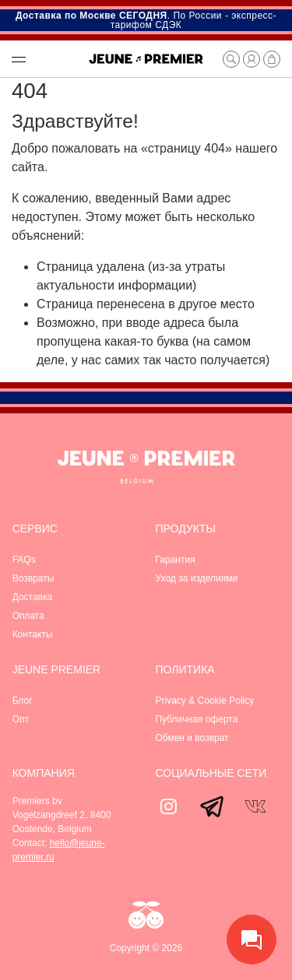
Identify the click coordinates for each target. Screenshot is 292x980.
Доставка (33, 597)
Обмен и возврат (192, 738)
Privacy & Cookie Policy (205, 701)
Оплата (28, 616)
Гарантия (176, 560)
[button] (42, 59)
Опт (21, 719)
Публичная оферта (197, 719)
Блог (23, 701)
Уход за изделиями (197, 578)
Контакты (33, 634)
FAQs (24, 560)
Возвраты (33, 578)
